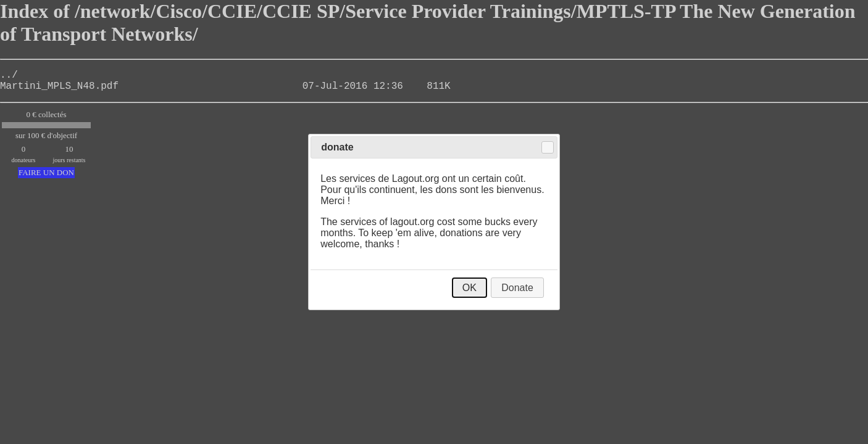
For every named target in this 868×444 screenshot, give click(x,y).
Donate (517, 288)
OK (469, 288)
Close (548, 147)
